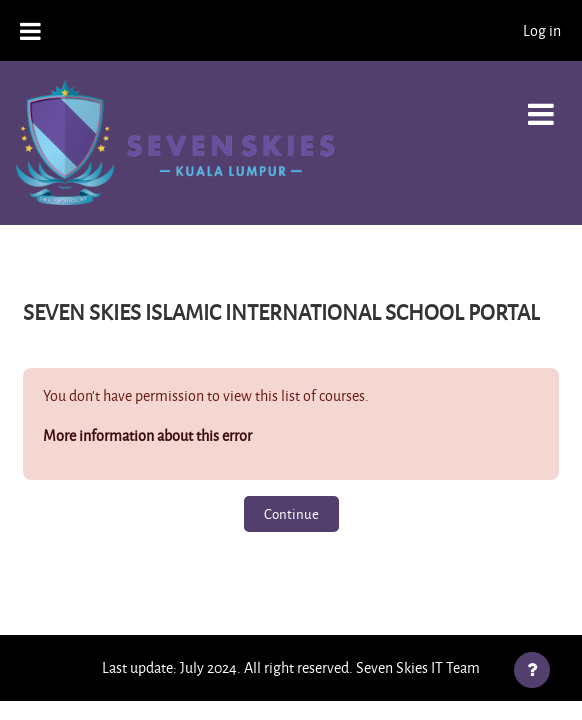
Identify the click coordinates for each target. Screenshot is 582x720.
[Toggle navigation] (541, 103)
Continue (291, 513)
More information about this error (147, 435)
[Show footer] (532, 670)
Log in (542, 30)
